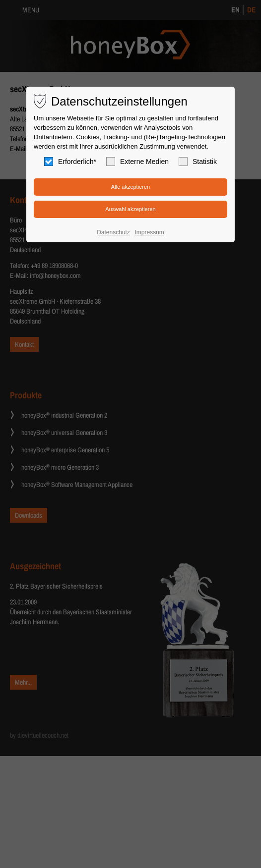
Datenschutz (113, 232)
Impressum (149, 232)
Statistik (198, 162)
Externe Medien (137, 162)
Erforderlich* (70, 162)
